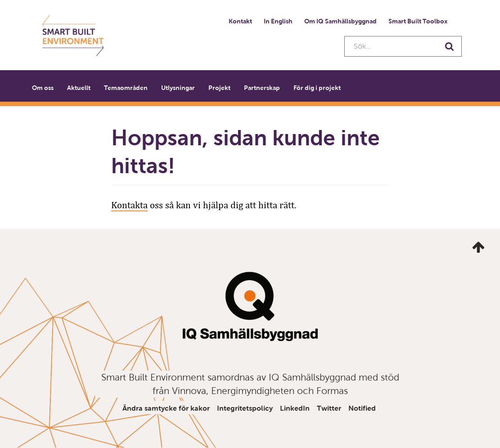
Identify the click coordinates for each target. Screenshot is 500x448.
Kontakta (129, 205)
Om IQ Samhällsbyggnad (340, 21)
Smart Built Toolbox (418, 21)
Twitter (329, 408)
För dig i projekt (317, 88)
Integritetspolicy (245, 408)
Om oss (43, 88)
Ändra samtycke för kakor (166, 408)
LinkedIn (295, 408)
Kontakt (240, 21)
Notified (362, 408)
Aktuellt (79, 88)
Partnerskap (262, 88)
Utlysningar (178, 88)
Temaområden (126, 88)
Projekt (219, 88)
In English (278, 21)
